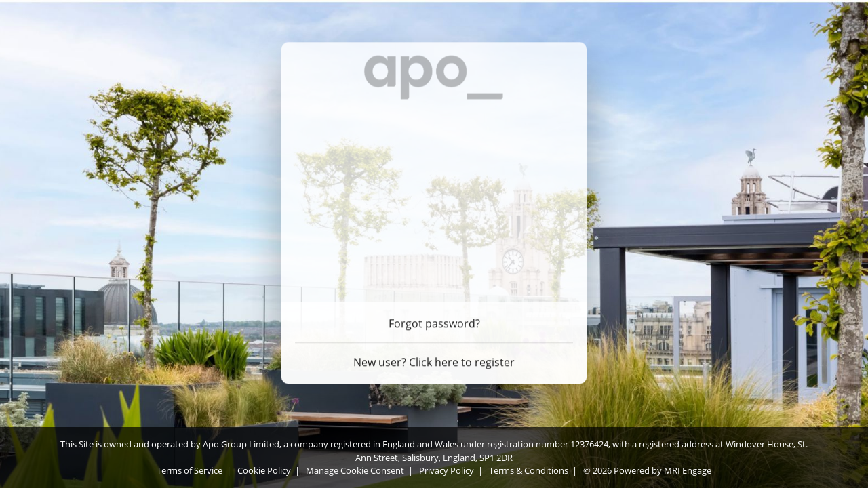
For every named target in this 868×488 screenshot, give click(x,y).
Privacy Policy (447, 470)
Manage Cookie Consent (355, 470)
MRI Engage (688, 470)
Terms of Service (190, 470)
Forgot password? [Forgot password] (434, 321)
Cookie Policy (264, 470)
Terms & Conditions (529, 470)
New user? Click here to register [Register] (434, 360)
